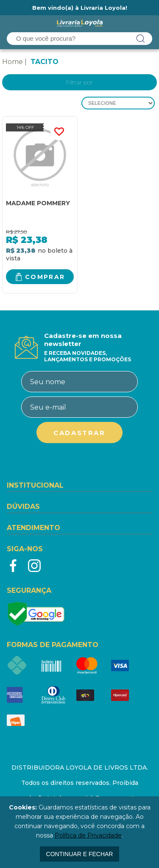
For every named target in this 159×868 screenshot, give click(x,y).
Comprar (45, 277)
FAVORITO (59, 132)
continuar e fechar (80, 854)
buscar (141, 39)
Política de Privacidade (88, 835)
